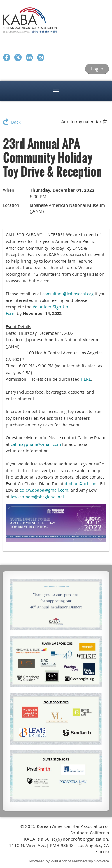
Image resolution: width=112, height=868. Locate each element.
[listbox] (85, 122)
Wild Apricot (61, 861)
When (9, 190)
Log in (97, 69)
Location (11, 205)
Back (16, 122)
